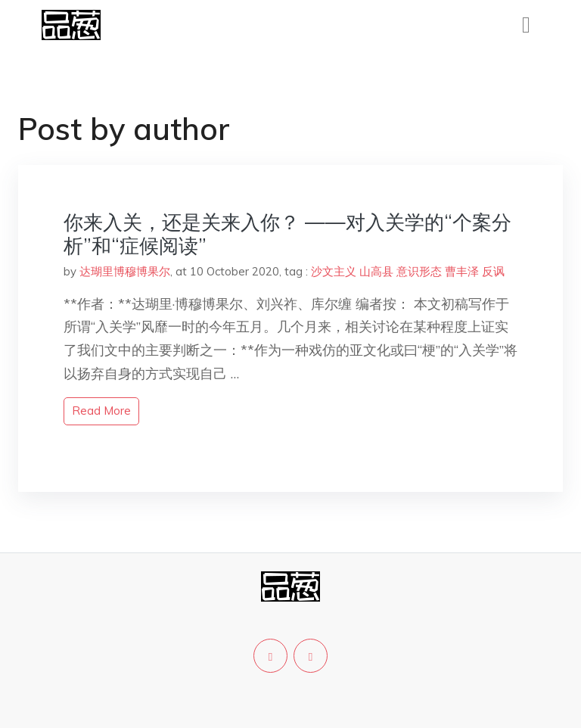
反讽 (493, 271)
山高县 (376, 271)
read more (101, 411)
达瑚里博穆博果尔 (125, 271)
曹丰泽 (462, 271)
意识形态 (419, 271)
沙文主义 (334, 271)
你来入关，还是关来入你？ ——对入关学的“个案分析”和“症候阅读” (287, 234)
